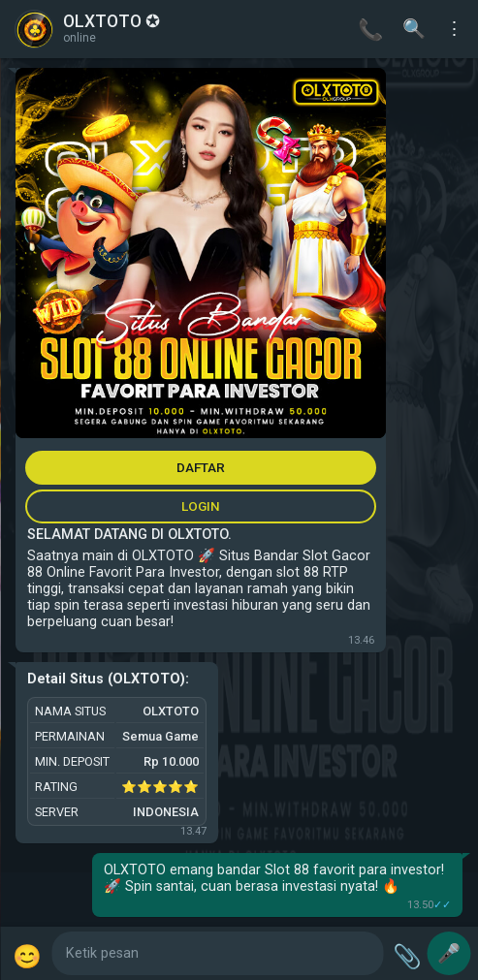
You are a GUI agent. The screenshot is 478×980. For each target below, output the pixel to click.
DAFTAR (201, 467)
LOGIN (201, 506)
